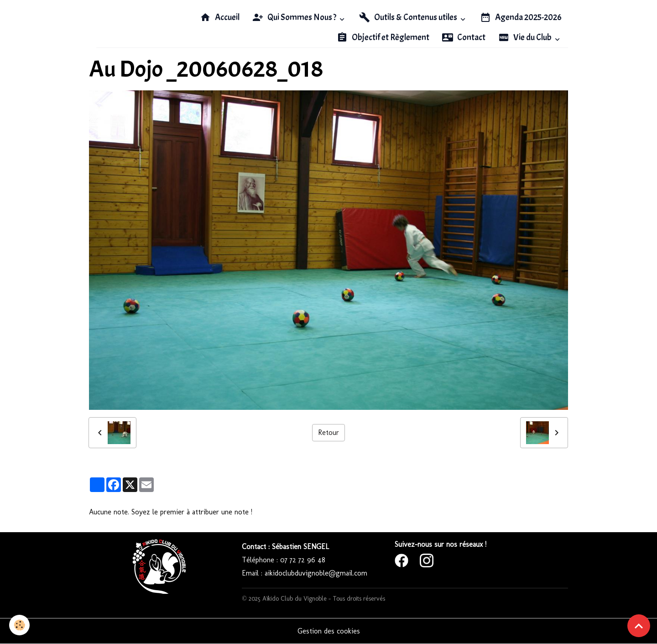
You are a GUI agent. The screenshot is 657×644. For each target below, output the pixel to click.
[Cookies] (19, 625)
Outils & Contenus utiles (409, 17)
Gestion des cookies (329, 631)
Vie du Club (526, 37)
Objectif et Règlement (383, 37)
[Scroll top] (639, 626)
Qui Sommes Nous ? (295, 17)
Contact (464, 37)
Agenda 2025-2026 (521, 17)
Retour (328, 432)
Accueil (220, 17)
